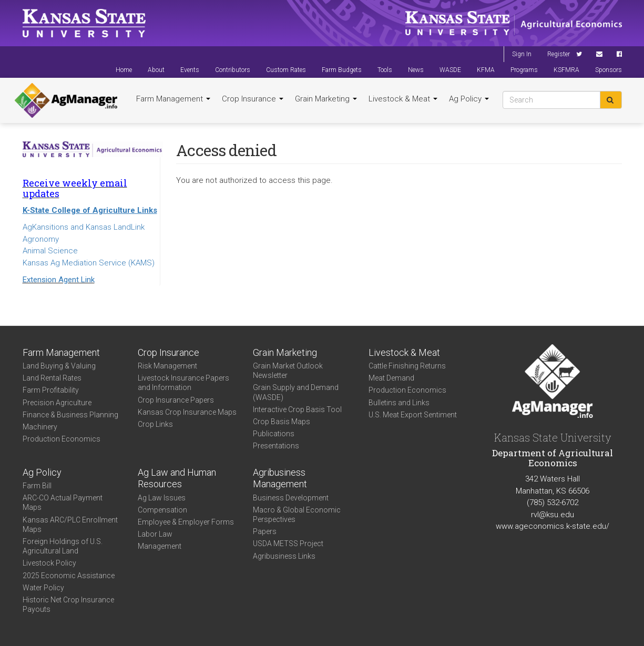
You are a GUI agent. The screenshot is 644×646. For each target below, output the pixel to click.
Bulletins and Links (399, 403)
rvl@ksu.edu (553, 515)
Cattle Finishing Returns (407, 366)
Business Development (291, 498)
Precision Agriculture (57, 403)
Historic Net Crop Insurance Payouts (68, 604)
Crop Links (155, 424)
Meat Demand (391, 378)
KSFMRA (566, 70)
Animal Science (50, 251)
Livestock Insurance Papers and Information (183, 383)
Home (124, 70)
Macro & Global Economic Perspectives (297, 515)
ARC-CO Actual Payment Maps (63, 503)
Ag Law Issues (162, 498)
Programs (524, 70)
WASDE (450, 70)
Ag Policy (469, 99)
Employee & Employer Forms (186, 522)
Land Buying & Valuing (59, 366)
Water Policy (43, 588)
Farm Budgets (342, 70)
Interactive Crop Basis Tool (297, 409)
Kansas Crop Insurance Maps (187, 412)
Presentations (276, 446)
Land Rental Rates (52, 378)
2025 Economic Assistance (69, 576)
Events (190, 70)
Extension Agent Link (59, 280)
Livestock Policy (49, 563)
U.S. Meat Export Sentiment (413, 415)
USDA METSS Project (288, 544)
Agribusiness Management (280, 478)
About (156, 70)
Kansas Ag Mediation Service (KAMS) (89, 263)
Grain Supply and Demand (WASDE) (296, 392)
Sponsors (609, 70)
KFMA (486, 70)
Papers (265, 531)
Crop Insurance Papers (176, 400)
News (416, 70)
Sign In (522, 54)
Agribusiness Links (284, 556)
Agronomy (41, 239)
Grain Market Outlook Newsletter (288, 371)
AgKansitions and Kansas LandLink (84, 227)
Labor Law (155, 534)
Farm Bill (37, 486)
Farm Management (173, 99)
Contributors (233, 70)
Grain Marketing (326, 99)
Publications (274, 434)
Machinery (40, 427)
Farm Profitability (51, 390)
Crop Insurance (253, 99)
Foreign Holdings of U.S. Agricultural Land (63, 546)
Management (160, 546)
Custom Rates (286, 70)
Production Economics (62, 439)
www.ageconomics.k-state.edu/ (553, 526)
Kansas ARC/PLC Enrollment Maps (70, 525)
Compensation (162, 510)
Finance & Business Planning (70, 415)
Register (559, 54)
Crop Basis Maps (282, 422)
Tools (385, 70)
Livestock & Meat (403, 99)
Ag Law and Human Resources (177, 478)
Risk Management (167, 366)
